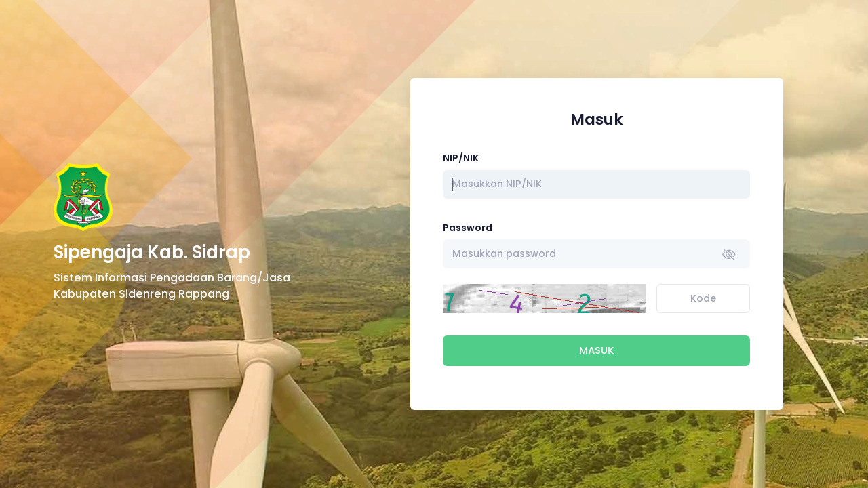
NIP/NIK (461, 158)
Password (468, 228)
